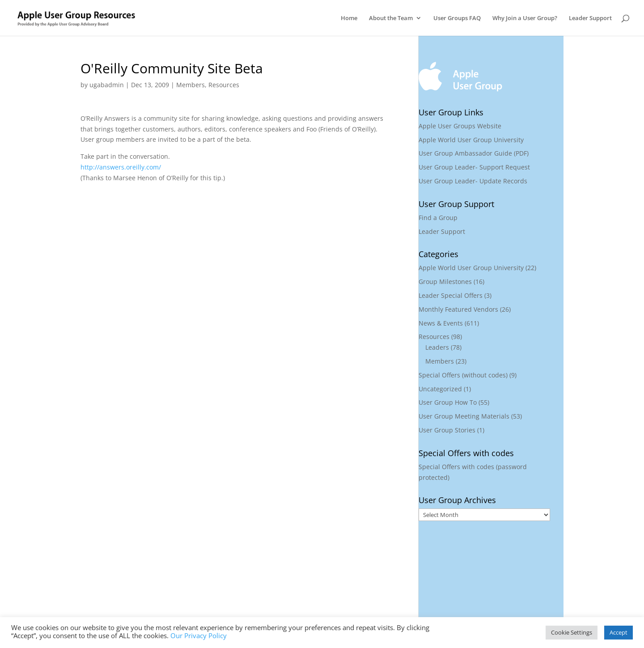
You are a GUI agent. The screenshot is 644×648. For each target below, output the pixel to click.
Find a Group (438, 218)
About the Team (391, 18)
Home (349, 18)
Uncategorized (440, 389)
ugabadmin (107, 85)
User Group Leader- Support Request (474, 167)
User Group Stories (447, 430)
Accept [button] (619, 632)
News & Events (441, 323)
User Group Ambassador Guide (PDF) (474, 153)
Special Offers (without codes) (463, 375)
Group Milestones (445, 282)
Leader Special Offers (451, 295)
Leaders (437, 347)
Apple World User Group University (471, 140)
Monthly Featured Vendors (458, 309)
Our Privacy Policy (199, 635)
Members (191, 85)
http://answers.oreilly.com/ (121, 167)
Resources (224, 85)
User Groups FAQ (457, 18)
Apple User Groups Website (460, 126)
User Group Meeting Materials (464, 416)
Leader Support (590, 18)
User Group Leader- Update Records (473, 181)
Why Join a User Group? (525, 18)
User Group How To (448, 402)
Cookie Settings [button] (572, 632)
